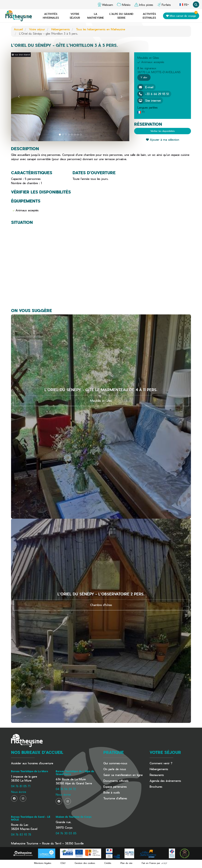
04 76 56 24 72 (66, 789)
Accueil (18, 29)
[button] (19, 97)
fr (184, 5)
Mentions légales (43, 863)
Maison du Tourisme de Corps (74, 817)
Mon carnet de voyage (182, 15)
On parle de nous (115, 769)
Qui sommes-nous (115, 763)
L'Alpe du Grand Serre (121, 16)
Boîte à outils (112, 792)
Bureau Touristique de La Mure (30, 771)
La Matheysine (96, 16)
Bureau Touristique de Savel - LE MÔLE (31, 818)
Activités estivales (149, 16)
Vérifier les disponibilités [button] (163, 131)
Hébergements (61, 29)
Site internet (149, 101)
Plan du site (126, 863)
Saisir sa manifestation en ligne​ (123, 775)
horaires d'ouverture (41, 763)
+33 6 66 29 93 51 (153, 94)
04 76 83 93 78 (21, 834)
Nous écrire (19, 792)
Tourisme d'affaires (115, 798)
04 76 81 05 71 (21, 786)
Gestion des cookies (85, 863)
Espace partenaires (115, 787)
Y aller (144, 77)
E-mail (145, 87)
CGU (63, 863)
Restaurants (157, 775)
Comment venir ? (161, 763)
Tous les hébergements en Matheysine (101, 29)
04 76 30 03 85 (66, 833)
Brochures (156, 787)
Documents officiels (116, 781)
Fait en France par (154, 863)
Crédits (108, 863)
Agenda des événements (165, 781)
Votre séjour (75, 16)
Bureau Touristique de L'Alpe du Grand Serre (75, 773)
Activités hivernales (51, 16)
